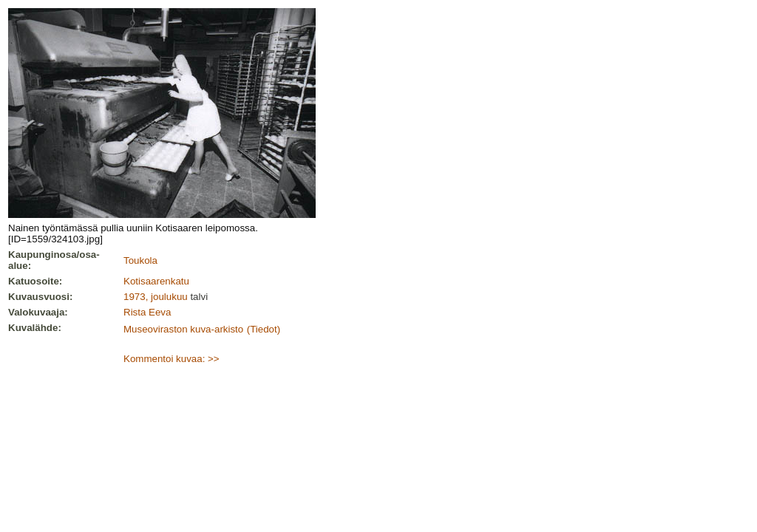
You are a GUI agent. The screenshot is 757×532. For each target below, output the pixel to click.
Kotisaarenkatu (156, 281)
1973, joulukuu (156, 297)
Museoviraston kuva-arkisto (183, 329)
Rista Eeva (147, 312)
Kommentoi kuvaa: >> (172, 359)
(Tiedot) (264, 329)
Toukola (140, 260)
